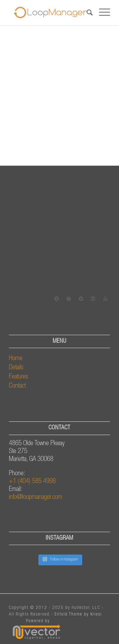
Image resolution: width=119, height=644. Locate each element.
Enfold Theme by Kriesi (78, 615)
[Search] (86, 13)
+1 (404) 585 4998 (32, 482)
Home (16, 359)
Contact (17, 386)
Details (16, 368)
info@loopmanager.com (36, 497)
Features (19, 377)
